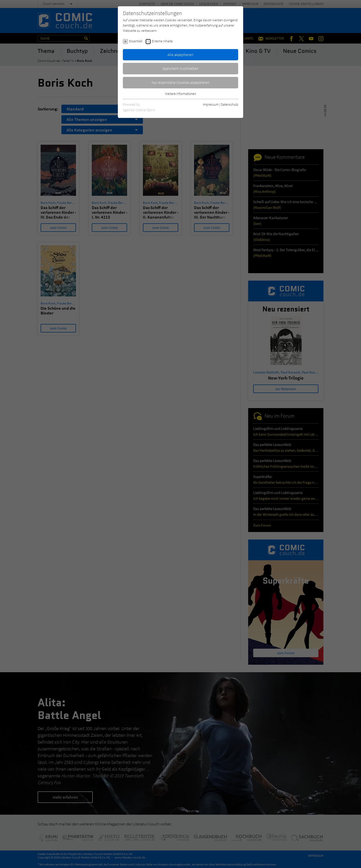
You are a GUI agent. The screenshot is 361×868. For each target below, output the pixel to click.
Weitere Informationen (180, 94)
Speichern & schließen (180, 68)
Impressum (211, 104)
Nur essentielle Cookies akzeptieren (181, 82)
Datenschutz (230, 104)
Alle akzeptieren (180, 55)
